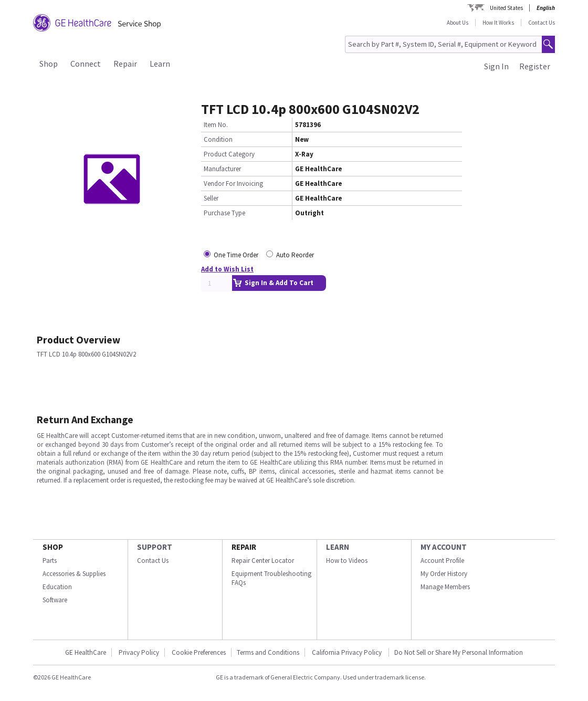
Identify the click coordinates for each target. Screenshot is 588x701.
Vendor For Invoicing (233, 184)
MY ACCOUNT (444, 547)
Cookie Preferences (199, 652)
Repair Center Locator (263, 561)
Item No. (216, 125)
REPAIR (244, 547)
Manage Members (445, 587)
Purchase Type (224, 213)
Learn (160, 64)
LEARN (338, 547)
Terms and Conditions (268, 652)
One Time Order (236, 255)
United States (506, 8)
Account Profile (442, 561)
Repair (125, 64)
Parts (50, 561)
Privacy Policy (139, 652)
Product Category (229, 154)
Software (55, 600)
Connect (86, 64)
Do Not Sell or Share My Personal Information (459, 652)
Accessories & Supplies (74, 574)
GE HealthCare (86, 652)
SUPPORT (155, 547)
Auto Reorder (295, 255)
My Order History (444, 574)
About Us (458, 23)
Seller (211, 198)
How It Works (498, 23)
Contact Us (542, 23)
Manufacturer (222, 169)
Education (57, 587)
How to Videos (347, 561)
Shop (49, 64)
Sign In (496, 66)
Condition (218, 139)
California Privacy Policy (348, 652)
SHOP (53, 547)
